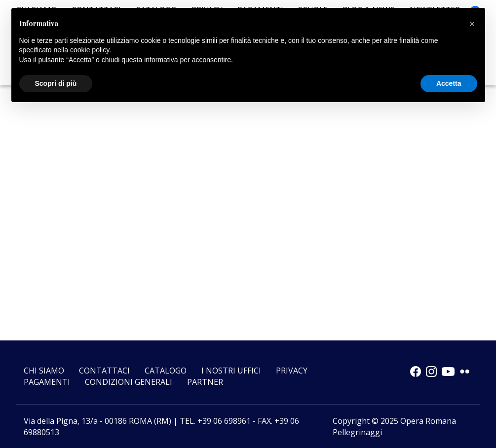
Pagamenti (47, 382)
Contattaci (104, 371)
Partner (205, 382)
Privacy (292, 371)
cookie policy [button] (90, 50)
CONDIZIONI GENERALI (129, 382)
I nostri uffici (231, 371)
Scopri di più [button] (56, 83)
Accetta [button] (449, 83)
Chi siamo (44, 371)
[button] (472, 24)
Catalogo (166, 371)
